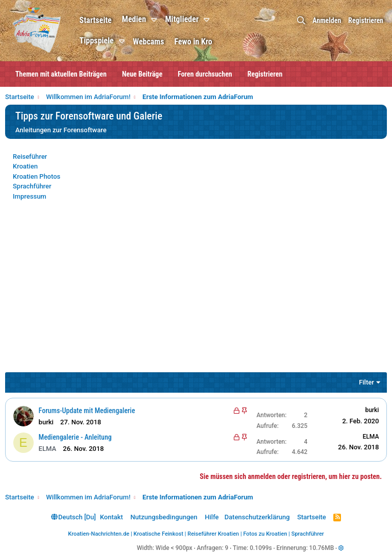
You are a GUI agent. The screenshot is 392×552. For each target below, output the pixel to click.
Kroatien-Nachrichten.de (99, 534)
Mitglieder (183, 19)
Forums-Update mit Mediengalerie (87, 411)
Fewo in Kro (194, 42)
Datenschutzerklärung (257, 517)
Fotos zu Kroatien (265, 534)
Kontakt (112, 517)
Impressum (30, 196)
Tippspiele (97, 41)
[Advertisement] (196, 293)
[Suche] (301, 21)
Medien (134, 19)
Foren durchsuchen (205, 74)
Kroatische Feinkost (159, 534)
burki (372, 410)
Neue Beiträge (142, 74)
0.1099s (261, 548)
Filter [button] (366, 382)
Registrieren (265, 74)
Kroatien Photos (36, 176)
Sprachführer (32, 186)
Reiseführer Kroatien (213, 534)
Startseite (96, 20)
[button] (156, 20)
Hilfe (212, 517)
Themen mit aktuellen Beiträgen (61, 74)
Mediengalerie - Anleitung (75, 437)
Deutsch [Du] (73, 517)
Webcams (149, 42)
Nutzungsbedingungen (164, 517)
